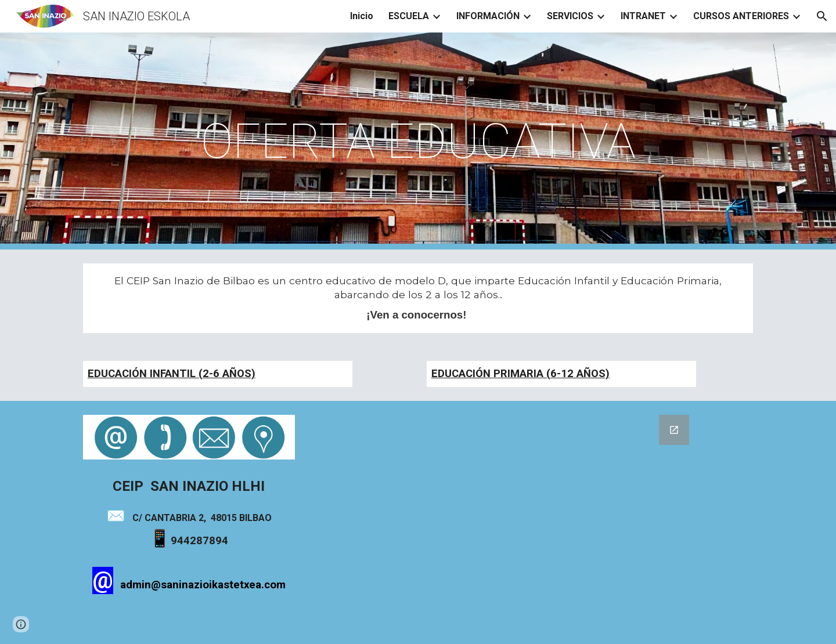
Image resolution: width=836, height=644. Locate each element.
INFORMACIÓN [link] (488, 16)
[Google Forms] (532, 522)
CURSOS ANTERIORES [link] (741, 16)
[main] (418, 141)
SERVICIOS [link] (570, 16)
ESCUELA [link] (409, 16)
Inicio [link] (362, 16)
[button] (822, 16)
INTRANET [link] (643, 16)
